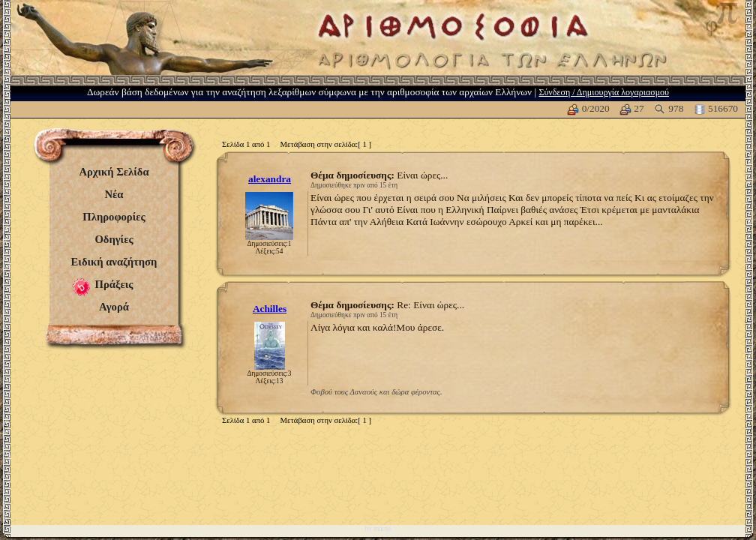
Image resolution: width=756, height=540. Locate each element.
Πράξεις (114, 284)
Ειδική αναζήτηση (114, 262)
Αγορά (114, 307)
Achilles (270, 309)
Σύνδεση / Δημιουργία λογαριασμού (604, 92)
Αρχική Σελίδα (114, 172)
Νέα (114, 194)
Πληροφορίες (114, 217)
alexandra (270, 179)
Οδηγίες (114, 239)
